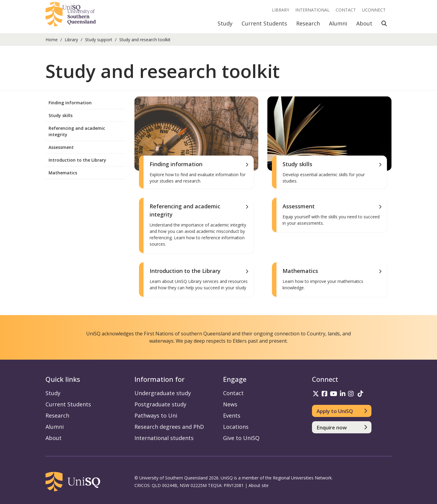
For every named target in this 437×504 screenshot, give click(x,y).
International (312, 10)
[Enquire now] (342, 427)
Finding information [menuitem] (70, 103)
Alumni (338, 23)
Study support (99, 40)
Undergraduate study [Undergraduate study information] (163, 393)
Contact (346, 10)
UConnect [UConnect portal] (374, 10)
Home (52, 40)
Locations (236, 427)
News (230, 404)
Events (232, 415)
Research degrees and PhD (169, 427)
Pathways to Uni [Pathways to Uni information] (156, 415)
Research (308, 23)
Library (281, 10)
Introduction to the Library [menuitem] (77, 160)
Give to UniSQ (241, 438)
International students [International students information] (164, 438)
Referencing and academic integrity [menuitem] (77, 131)
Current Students (264, 23)
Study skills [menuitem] (61, 115)
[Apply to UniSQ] (342, 411)
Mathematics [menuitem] (63, 173)
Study (225, 23)
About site (259, 485)
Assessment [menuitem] (61, 147)
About (364, 23)
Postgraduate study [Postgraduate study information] (160, 404)
